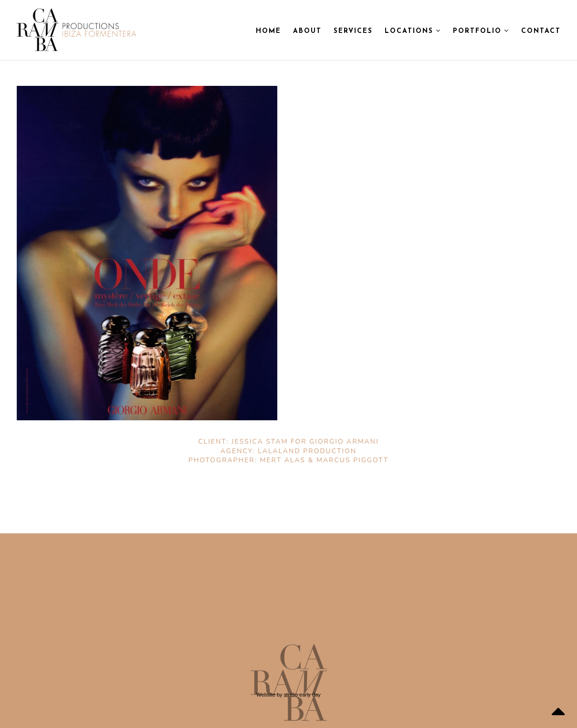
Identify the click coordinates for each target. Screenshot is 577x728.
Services (353, 31)
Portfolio (481, 31)
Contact (541, 31)
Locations (413, 31)
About (307, 31)
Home (268, 31)
